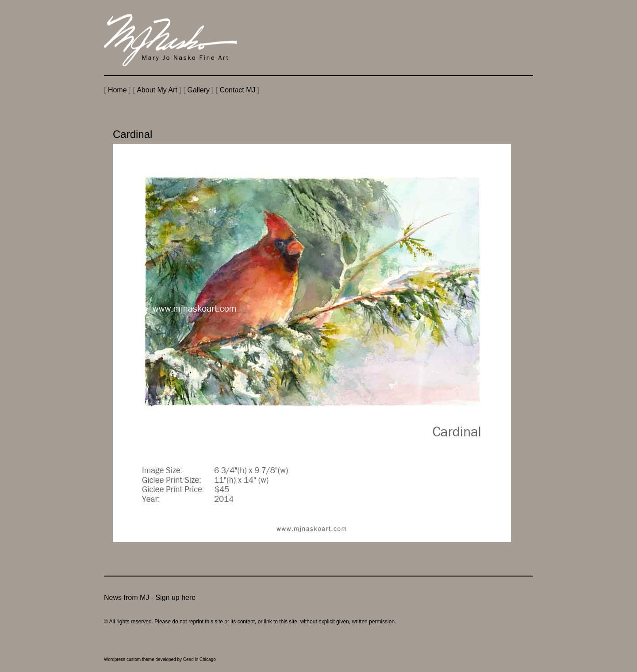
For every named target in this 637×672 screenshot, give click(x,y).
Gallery (198, 90)
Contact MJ (238, 90)
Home (117, 90)
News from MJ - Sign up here (150, 598)
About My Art (157, 90)
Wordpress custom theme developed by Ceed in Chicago (160, 659)
